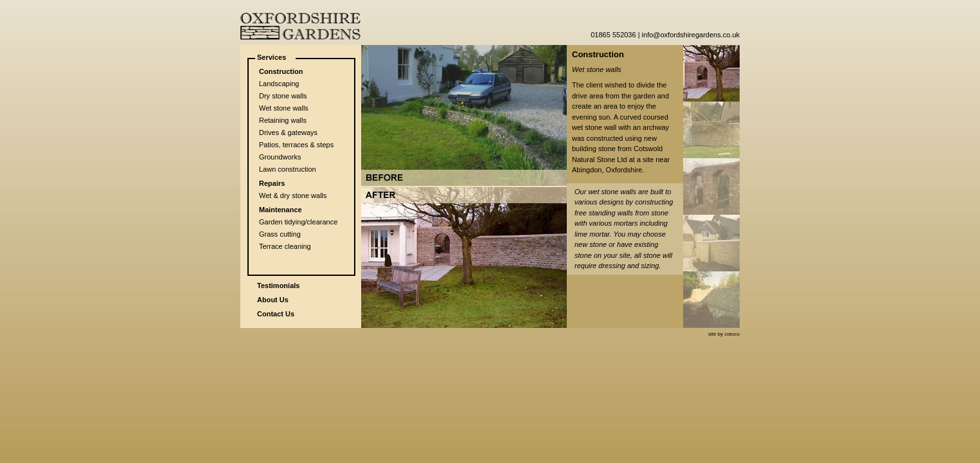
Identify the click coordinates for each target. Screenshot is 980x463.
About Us (273, 300)
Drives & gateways (288, 132)
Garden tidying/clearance (298, 222)
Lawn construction (288, 169)
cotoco (732, 334)
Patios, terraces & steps (296, 145)
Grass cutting (280, 234)
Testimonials (278, 286)
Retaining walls (283, 120)
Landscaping (279, 84)
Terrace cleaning (285, 246)
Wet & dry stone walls (293, 195)
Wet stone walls (284, 108)
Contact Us (276, 314)
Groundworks (280, 157)
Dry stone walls (283, 96)
